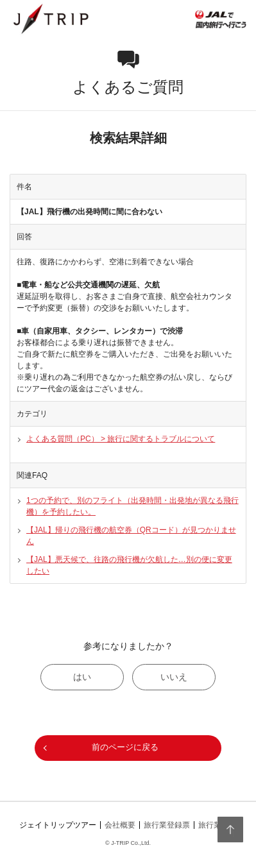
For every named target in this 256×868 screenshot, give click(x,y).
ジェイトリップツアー (58, 825)
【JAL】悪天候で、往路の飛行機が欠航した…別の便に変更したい (129, 565)
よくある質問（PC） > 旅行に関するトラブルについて (121, 439)
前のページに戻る (125, 747)
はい (82, 677)
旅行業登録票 (167, 825)
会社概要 (120, 825)
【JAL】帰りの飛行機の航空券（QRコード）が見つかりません (131, 536)
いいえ (174, 677)
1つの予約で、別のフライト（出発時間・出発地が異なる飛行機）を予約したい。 (132, 506)
